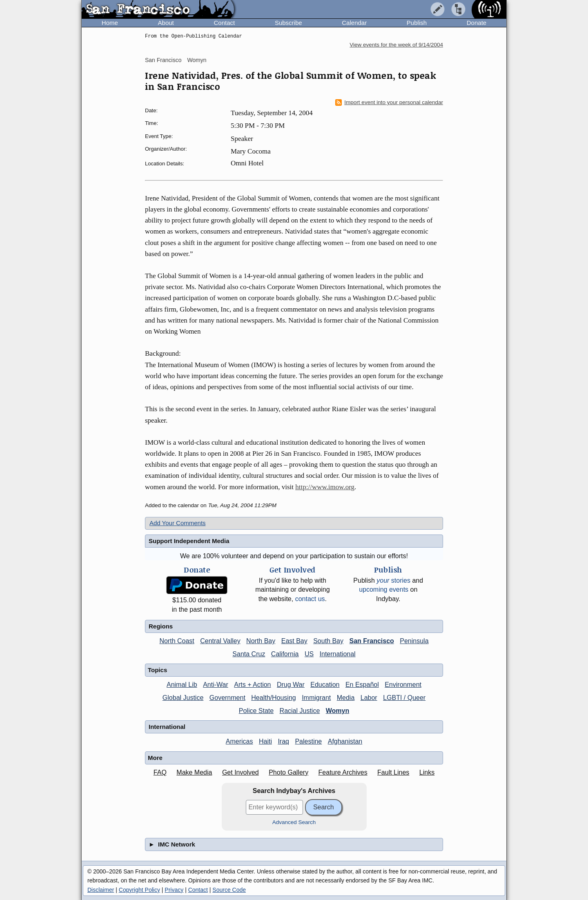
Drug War (291, 685)
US (309, 654)
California (285, 654)
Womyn (197, 60)
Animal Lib (182, 685)
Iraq (283, 741)
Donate (477, 23)
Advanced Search (294, 822)
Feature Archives (343, 772)
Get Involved (241, 772)
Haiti (265, 741)
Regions (161, 626)
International (338, 654)
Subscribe (288, 23)
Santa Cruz (249, 654)
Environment (403, 685)
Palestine (308, 741)
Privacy (174, 890)
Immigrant (316, 698)
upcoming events (384, 589)
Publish (417, 23)
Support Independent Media (189, 541)
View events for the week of (396, 45)
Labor (369, 698)
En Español (362, 685)
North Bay (261, 641)
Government (227, 698)
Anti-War (216, 685)
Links (427, 772)
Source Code (229, 890)
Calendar (354, 23)
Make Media (194, 772)
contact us (310, 599)
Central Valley (220, 641)
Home (110, 23)
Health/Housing (273, 698)
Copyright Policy (139, 890)
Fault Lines (393, 772)
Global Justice (183, 698)
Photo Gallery (288, 772)
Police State (256, 711)
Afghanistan (345, 741)
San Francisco (163, 60)
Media (346, 698)
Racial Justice (300, 711)
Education (325, 685)
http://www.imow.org (325, 487)
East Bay (294, 641)
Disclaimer (101, 890)
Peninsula (414, 641)
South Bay (328, 641)
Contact (224, 23)
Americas (239, 741)
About (166, 23)
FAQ (160, 772)
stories (393, 580)
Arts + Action (252, 685)
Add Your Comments (178, 523)
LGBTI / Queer (404, 698)
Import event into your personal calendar (389, 102)
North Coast (177, 641)
